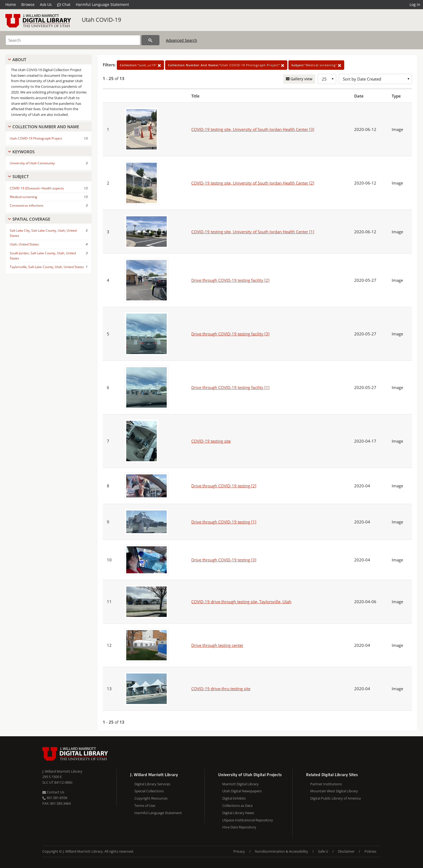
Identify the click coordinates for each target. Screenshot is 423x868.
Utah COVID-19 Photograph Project (36, 138)
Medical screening (23, 197)
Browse (28, 4)
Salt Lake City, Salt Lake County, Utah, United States (43, 233)
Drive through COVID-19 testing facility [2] (230, 280)
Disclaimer (346, 851)
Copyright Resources (151, 798)
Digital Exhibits (234, 798)
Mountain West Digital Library (334, 791)
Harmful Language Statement (102, 4)
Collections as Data (237, 805)
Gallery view (301, 79)
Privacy (239, 851)
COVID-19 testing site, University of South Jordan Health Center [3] (253, 129)
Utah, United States (24, 244)
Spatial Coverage (31, 219)
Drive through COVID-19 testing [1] (224, 522)
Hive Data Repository (239, 827)
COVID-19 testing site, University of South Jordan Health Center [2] (253, 183)
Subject (21, 176)
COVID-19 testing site (211, 441)
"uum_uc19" (140, 65)
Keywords (23, 152)
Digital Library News (238, 813)
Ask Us (46, 4)
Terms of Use (145, 805)
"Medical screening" (316, 65)
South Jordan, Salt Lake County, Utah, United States (43, 256)
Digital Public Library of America (335, 798)
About (19, 60)
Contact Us (53, 792)
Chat (64, 5)
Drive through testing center (217, 645)
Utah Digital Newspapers (242, 791)
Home (11, 4)
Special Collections (149, 791)
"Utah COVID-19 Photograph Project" (226, 65)
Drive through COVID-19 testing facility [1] (230, 387)
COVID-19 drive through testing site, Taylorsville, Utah (241, 602)
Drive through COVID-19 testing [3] (224, 560)
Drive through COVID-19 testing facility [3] (230, 334)
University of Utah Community (32, 163)
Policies (370, 851)
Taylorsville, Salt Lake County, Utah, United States (47, 267)
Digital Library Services (152, 784)
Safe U (323, 851)
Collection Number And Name (46, 127)
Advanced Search (182, 40)
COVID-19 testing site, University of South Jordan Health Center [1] (253, 232)
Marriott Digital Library (241, 784)
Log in (415, 4)
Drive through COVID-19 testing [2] (224, 486)
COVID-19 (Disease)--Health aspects (37, 188)
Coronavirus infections (27, 205)
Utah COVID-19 (101, 20)
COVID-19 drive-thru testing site (221, 689)
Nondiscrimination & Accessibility (282, 851)
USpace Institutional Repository (248, 820)
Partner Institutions (326, 784)
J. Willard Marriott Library (62, 771)
